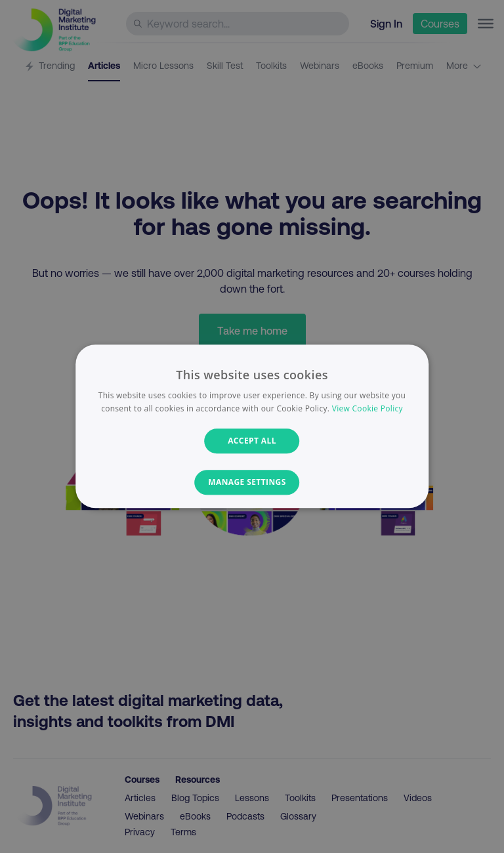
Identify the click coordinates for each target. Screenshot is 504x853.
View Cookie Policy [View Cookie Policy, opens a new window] (367, 409)
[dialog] (252, 426)
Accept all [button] (252, 441)
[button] (252, 483)
